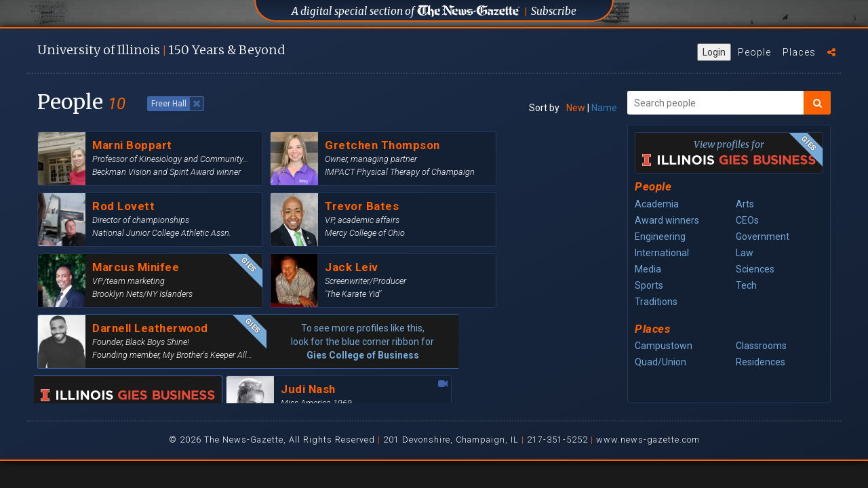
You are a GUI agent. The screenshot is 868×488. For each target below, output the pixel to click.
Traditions (656, 302)
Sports (649, 285)
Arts (745, 204)
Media (648, 269)
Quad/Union (660, 362)
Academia (657, 204)
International (662, 253)
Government (763, 237)
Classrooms (761, 346)
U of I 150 (161, 50)
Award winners (667, 220)
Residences (761, 362)
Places (799, 52)
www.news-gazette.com (648, 440)
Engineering (660, 237)
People (754, 52)
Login (714, 52)
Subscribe (554, 11)
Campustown (664, 346)
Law (745, 253)
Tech (746, 285)
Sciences (755, 269)
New (576, 108)
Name (604, 108)
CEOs (747, 220)
